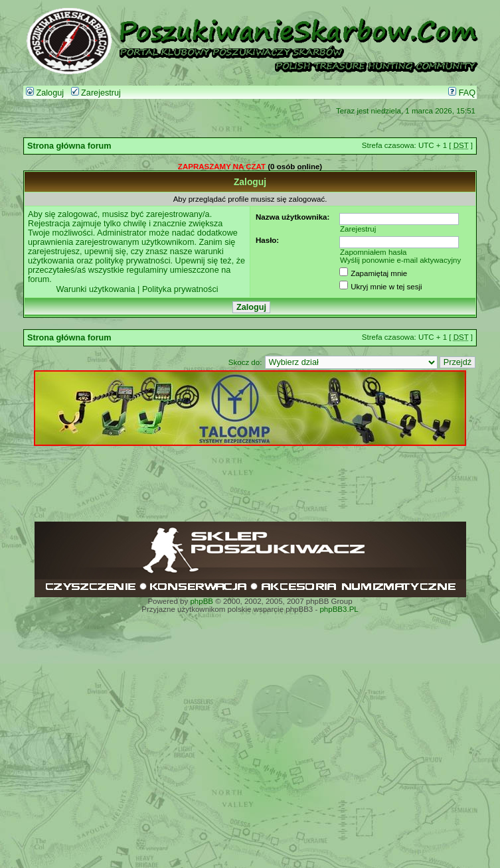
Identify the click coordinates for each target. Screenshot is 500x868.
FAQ (462, 93)
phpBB (202, 601)
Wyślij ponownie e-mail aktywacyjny (400, 260)
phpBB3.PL (339, 609)
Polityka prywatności (180, 289)
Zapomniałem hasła (374, 252)
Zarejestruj (96, 93)
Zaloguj (45, 93)
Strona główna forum (69, 146)
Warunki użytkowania (95, 289)
